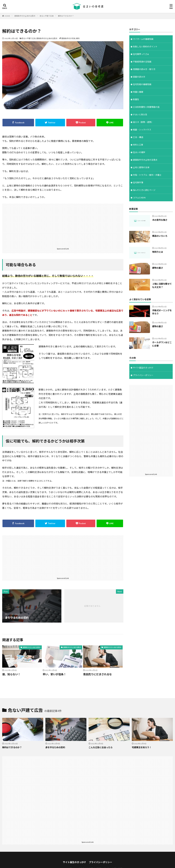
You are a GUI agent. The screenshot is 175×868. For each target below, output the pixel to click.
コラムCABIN (139, 198)
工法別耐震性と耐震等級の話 (146, 107)
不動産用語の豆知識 (142, 62)
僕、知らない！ (11, 674)
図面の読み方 (139, 77)
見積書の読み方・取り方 (144, 69)
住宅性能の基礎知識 (142, 84)
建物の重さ (158, 268)
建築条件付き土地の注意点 (25, 16)
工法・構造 (138, 137)
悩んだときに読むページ (144, 190)
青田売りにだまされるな (97, 674)
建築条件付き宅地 (68, 38)
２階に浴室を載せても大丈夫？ (162, 285)
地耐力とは (158, 252)
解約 (78, 38)
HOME (7, 16)
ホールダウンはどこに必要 (162, 344)
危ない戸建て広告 (47, 16)
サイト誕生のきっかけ (143, 368)
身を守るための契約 (55, 747)
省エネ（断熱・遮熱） (143, 122)
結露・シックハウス (142, 130)
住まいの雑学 (139, 152)
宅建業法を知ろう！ (142, 747)
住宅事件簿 (138, 182)
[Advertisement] (63, 225)
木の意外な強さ (160, 220)
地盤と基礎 (138, 92)
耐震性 (136, 99)
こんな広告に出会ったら (101, 747)
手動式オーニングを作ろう (162, 312)
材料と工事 (138, 145)
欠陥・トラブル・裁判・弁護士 (147, 175)
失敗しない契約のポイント (145, 47)
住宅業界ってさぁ (141, 54)
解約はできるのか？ (66, 16)
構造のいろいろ (160, 236)
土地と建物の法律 (141, 167)
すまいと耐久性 (140, 115)
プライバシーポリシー (143, 375)
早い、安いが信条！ (54, 674)
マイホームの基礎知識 (143, 39)
